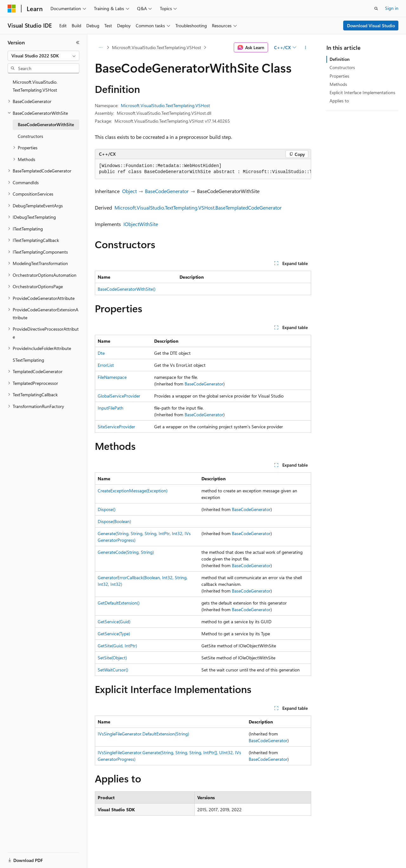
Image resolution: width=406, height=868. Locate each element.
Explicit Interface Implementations (362, 92)
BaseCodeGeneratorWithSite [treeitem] (46, 124)
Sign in (392, 8)
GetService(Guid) (114, 622)
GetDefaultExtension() (119, 603)
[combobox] (43, 56)
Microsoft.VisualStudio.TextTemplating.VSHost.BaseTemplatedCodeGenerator (198, 207)
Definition (340, 59)
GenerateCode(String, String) (126, 552)
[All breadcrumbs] (100, 48)
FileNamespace (112, 377)
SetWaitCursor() (113, 670)
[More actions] (306, 48)
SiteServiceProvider (116, 427)
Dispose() (107, 509)
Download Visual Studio (371, 26)
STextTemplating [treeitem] (28, 360)
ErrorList (106, 365)
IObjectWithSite (141, 224)
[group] (203, 169)
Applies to (339, 101)
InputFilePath (111, 408)
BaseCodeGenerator (167, 191)
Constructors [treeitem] (30, 136)
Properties (339, 76)
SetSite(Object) (112, 658)
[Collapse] (78, 42)
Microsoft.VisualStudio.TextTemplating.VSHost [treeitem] (35, 86)
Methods (338, 84)
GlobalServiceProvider (119, 396)
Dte (101, 353)
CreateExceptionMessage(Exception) (133, 491)
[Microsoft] (12, 9)
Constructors (342, 67)
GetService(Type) (114, 634)
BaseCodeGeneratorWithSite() (127, 289)
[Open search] (376, 9)
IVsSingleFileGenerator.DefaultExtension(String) (143, 734)
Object (129, 191)
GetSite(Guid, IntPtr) (117, 646)
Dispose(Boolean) (114, 521)
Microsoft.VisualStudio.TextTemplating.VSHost (157, 47)
